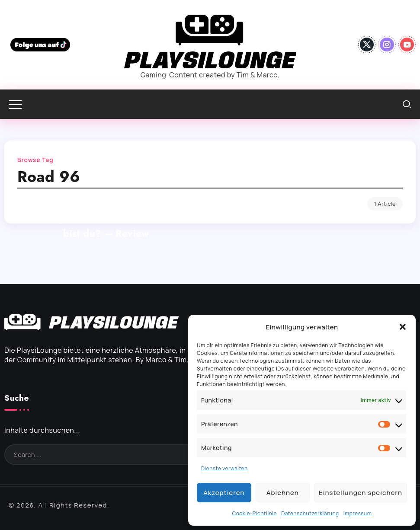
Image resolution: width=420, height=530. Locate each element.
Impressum (358, 513)
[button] (403, 327)
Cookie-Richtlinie (255, 513)
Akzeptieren (224, 493)
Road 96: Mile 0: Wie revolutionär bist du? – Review (106, 227)
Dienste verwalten (224, 468)
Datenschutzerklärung (310, 513)
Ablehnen (283, 493)
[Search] (163, 455)
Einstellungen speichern (361, 493)
